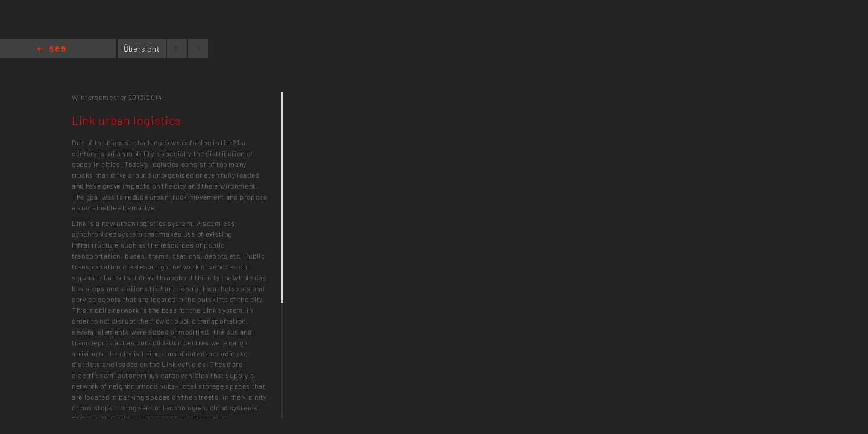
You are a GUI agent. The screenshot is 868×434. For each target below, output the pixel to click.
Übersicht (142, 49)
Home (52, 50)
